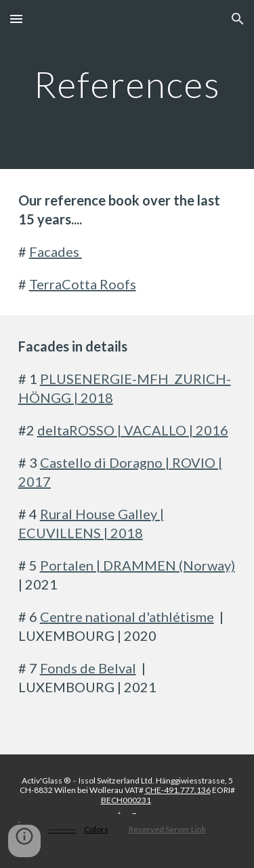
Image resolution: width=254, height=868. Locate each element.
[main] (127, 84)
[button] (16, 19)
